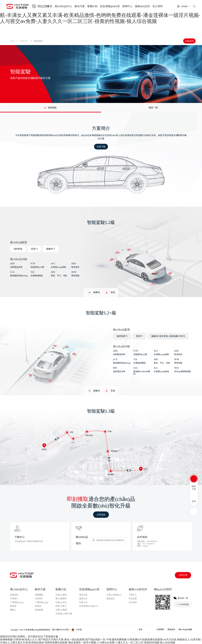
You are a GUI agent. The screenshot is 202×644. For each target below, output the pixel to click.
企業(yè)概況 (61, 595)
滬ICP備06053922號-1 (61, 630)
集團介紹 (92, 6)
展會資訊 (111, 599)
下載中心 (133, 595)
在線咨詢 (189, 41)
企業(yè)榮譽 (61, 610)
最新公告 (83, 599)
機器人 (13, 610)
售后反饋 (133, 599)
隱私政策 (171, 629)
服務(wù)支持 (142, 6)
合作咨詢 (133, 602)
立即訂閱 (183, 575)
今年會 (79, 630)
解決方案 (80, 6)
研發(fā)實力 (61, 606)
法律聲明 (160, 629)
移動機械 (39, 595)
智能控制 (14, 595)
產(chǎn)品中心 (63, 6)
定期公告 (83, 602)
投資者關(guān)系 (110, 6)
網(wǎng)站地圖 (185, 629)
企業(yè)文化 (61, 602)
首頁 (50, 6)
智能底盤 (39, 610)
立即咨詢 (101, 515)
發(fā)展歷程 (61, 599)
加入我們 (157, 6)
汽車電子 (24, 41)
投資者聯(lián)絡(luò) (89, 606)
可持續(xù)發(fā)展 (64, 614)
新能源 (13, 606)
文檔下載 (101, 147)
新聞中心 (127, 6)
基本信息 (83, 595)
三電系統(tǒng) (17, 602)
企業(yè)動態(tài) (114, 595)
